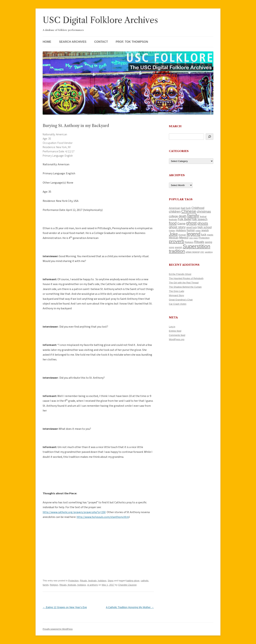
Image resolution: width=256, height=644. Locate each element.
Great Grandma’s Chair (181, 300)
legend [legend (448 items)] (194, 234)
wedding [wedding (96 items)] (209, 252)
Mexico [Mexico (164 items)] (184, 238)
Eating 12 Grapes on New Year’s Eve (65, 607)
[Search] (210, 137)
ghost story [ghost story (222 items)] (177, 227)
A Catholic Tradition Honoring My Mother (130, 607)
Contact (101, 42)
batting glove (133, 581)
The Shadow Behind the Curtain (185, 287)
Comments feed (177, 335)
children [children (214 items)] (175, 212)
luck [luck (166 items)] (204, 235)
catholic (145, 581)
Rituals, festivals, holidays (93, 581)
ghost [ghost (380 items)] (191, 223)
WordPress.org (177, 339)
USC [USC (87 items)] (202, 252)
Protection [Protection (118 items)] (204, 238)
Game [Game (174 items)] (181, 224)
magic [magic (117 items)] (210, 235)
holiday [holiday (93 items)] (172, 231)
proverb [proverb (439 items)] (177, 241)
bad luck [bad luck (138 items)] (186, 208)
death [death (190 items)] (183, 216)
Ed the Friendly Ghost (180, 274)
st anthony (93, 585)
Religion (54, 585)
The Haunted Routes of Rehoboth (186, 278)
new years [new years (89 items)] (194, 238)
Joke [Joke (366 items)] (173, 234)
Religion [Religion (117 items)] (189, 242)
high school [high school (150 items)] (205, 227)
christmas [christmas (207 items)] (204, 212)
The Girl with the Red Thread (184, 283)
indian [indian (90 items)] (198, 231)
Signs (111, 581)
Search (175, 126)
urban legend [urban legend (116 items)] (193, 252)
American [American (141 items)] (175, 208)
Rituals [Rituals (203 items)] (199, 242)
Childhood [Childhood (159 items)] (198, 208)
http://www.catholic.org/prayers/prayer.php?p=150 (74, 512)
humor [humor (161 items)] (191, 230)
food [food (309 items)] (173, 223)
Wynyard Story (176, 295)
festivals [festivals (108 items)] (173, 219)
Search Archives (73, 42)
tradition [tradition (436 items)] (177, 251)
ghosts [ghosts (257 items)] (203, 223)
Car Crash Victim (178, 304)
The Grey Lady (177, 291)
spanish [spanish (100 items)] (178, 247)
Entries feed (175, 331)
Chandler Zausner (127, 585)
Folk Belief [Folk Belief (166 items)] (185, 219)
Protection (74, 581)
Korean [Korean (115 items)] (182, 235)
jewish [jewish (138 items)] (205, 230)
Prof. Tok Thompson (132, 42)
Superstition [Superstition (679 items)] (197, 246)
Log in (172, 327)
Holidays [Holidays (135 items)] (181, 230)
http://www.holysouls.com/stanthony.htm (103, 517)
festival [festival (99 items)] (203, 217)
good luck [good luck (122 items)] (192, 227)
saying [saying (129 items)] (208, 242)
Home (47, 42)
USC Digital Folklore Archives (100, 20)
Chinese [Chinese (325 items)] (189, 211)
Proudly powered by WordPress (58, 629)
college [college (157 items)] (173, 216)
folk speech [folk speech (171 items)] (200, 219)
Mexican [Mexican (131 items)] (174, 238)
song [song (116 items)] (171, 247)
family (46, 585)
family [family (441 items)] (193, 216)
